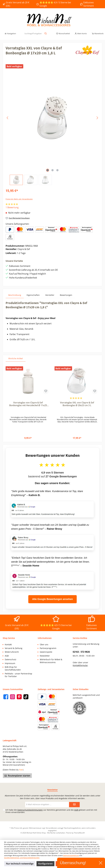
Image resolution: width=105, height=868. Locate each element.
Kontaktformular (80, 665)
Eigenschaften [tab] (33, 295)
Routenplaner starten (17, 776)
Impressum (10, 663)
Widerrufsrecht (12, 652)
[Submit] (74, 805)
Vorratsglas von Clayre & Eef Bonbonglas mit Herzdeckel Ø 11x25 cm (28, 404)
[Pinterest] (19, 697)
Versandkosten (51, 828)
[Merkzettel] (63, 34)
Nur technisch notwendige (20, 864)
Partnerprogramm (48, 648)
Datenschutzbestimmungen (30, 810)
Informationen (45, 638)
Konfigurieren (45, 864)
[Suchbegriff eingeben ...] (33, 34)
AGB (7, 656)
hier (21, 770)
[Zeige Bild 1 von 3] (48, 170)
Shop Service (9, 638)
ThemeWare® (79, 833)
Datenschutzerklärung (71, 855)
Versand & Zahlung (14, 648)
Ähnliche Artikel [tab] (16, 358)
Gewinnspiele (46, 652)
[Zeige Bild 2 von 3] (52, 170)
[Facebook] (6, 697)
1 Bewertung (12, 207)
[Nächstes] (97, 118)
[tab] (15, 295)
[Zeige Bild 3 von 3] (57, 170)
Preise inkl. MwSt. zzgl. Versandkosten (19, 199)
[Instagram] (13, 697)
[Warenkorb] (97, 34)
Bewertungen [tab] (66, 295)
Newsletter (45, 656)
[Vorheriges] (8, 118)
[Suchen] (46, 34)
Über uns (44, 645)
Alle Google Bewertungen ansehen (52, 599)
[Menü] (10, 34)
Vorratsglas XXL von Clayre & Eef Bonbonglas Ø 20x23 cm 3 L (77, 404)
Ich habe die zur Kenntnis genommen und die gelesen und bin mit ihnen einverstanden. (51, 811)
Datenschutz (11, 660)
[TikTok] (26, 697)
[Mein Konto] (81, 34)
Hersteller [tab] (50, 295)
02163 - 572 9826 (81, 652)
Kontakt (8, 645)
